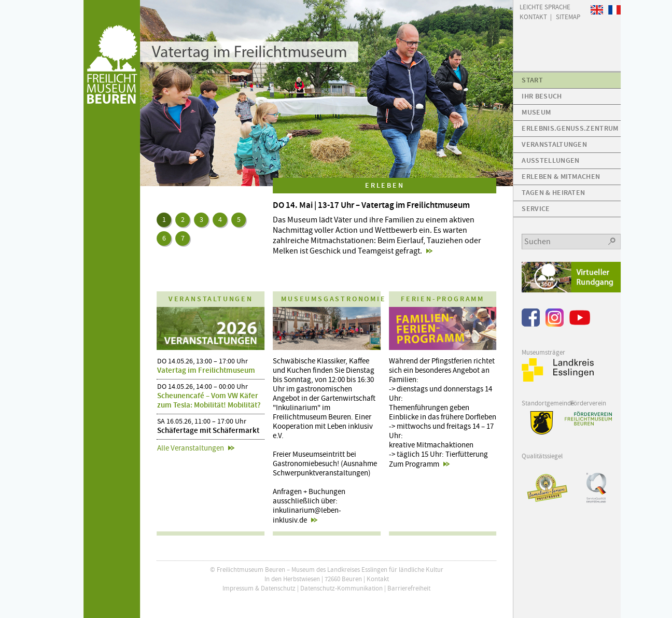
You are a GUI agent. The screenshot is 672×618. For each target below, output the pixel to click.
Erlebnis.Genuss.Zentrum (570, 128)
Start (532, 80)
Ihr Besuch (542, 96)
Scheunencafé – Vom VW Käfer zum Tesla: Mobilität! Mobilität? (209, 400)
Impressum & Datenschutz (259, 588)
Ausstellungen (550, 160)
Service (536, 209)
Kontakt (378, 579)
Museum (536, 112)
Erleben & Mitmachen (561, 177)
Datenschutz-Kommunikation (341, 588)
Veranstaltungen (554, 144)
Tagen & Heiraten (553, 193)
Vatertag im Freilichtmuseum (206, 370)
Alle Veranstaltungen (191, 448)
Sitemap (568, 16)
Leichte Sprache (545, 6)
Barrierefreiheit (409, 588)
